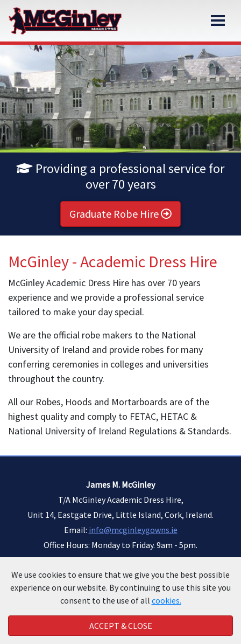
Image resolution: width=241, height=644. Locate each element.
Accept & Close (121, 626)
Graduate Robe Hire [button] (120, 214)
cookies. (166, 600)
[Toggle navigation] (218, 20)
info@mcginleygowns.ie (133, 530)
